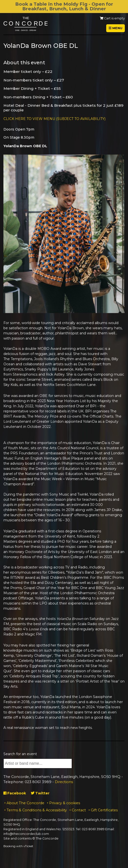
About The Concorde (25, 803)
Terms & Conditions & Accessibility (37, 810)
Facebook (15, 793)
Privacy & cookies (65, 803)
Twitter (40, 793)
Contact (79, 810)
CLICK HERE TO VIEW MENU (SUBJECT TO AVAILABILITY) (54, 119)
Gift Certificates (104, 810)
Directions (64, 782)
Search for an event (20, 754)
